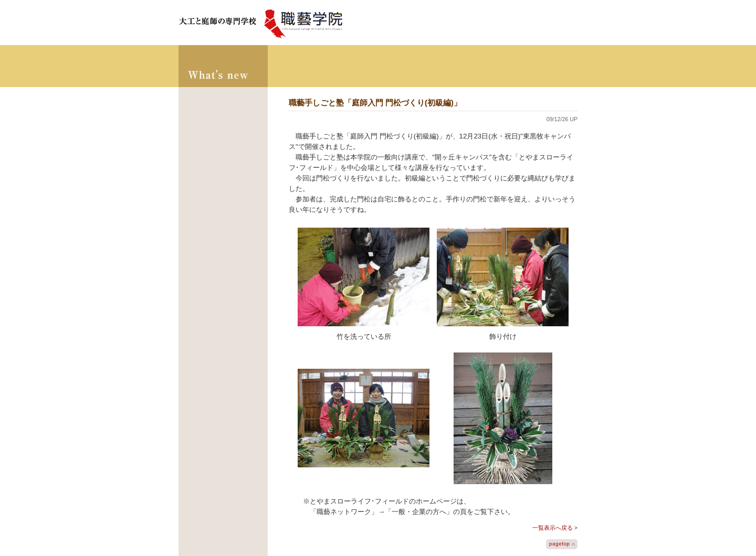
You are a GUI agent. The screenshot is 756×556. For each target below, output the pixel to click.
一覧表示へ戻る (553, 528)
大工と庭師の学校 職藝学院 (261, 23)
